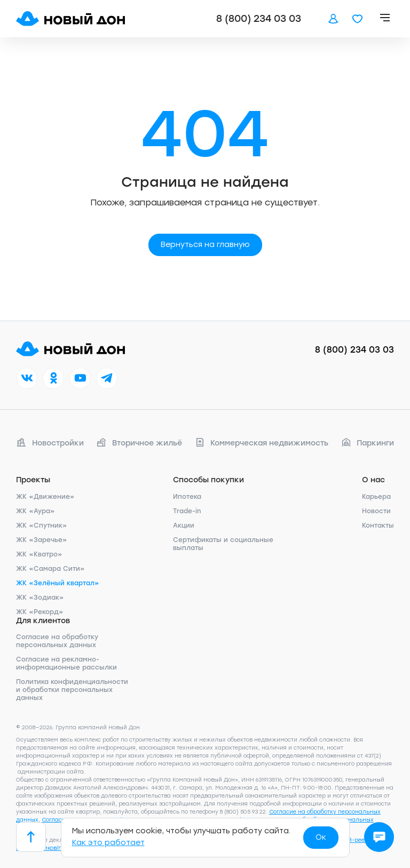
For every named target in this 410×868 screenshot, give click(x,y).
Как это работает (108, 843)
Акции (184, 525)
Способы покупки (208, 480)
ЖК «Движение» (45, 497)
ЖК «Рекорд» (40, 612)
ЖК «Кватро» (39, 554)
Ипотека (187, 497)
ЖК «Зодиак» (40, 598)
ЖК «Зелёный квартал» (58, 583)
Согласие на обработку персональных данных (57, 641)
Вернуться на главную (205, 245)
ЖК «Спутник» (42, 525)
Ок (321, 837)
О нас (373, 480)
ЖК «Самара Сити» (50, 569)
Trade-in (187, 511)
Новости (376, 511)
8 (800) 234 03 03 (259, 19)
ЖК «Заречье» (42, 540)
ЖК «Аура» (36, 511)
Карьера (376, 497)
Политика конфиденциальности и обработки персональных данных (72, 690)
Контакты (378, 525)
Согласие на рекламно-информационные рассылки (66, 663)
